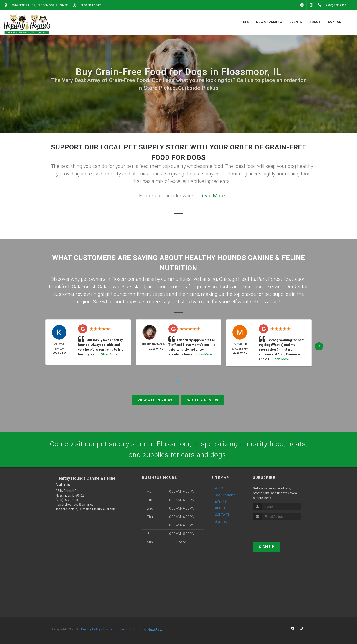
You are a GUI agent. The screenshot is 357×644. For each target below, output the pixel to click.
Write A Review (203, 400)
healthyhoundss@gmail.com (76, 505)
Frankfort (59, 287)
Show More (109, 354)
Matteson (295, 279)
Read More (213, 196)
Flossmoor (123, 279)
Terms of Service (115, 629)
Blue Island (133, 287)
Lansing (208, 279)
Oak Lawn (108, 287)
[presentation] (277, 529)
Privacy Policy (91, 629)
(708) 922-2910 (67, 500)
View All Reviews (156, 400)
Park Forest (270, 279)
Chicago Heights (237, 279)
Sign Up (267, 547)
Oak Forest (84, 287)
